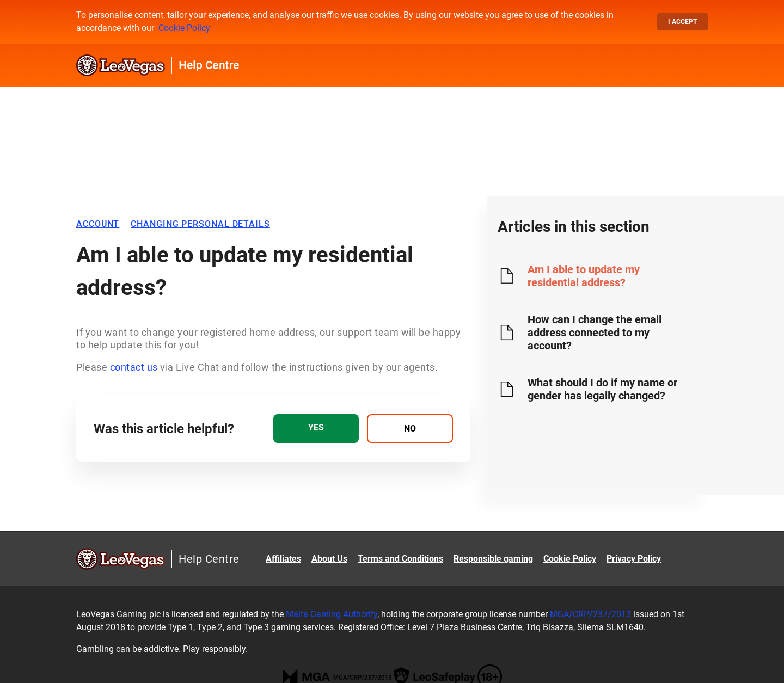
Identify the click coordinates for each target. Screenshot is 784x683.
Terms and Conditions (400, 559)
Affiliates (283, 559)
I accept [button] (682, 22)
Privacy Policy (634, 559)
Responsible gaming (493, 559)
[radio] (316, 429)
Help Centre (209, 65)
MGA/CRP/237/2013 (590, 614)
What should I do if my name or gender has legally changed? (602, 389)
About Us (329, 559)
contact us (134, 367)
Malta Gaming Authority (332, 614)
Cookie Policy (184, 28)
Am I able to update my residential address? (584, 276)
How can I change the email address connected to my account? (595, 333)
